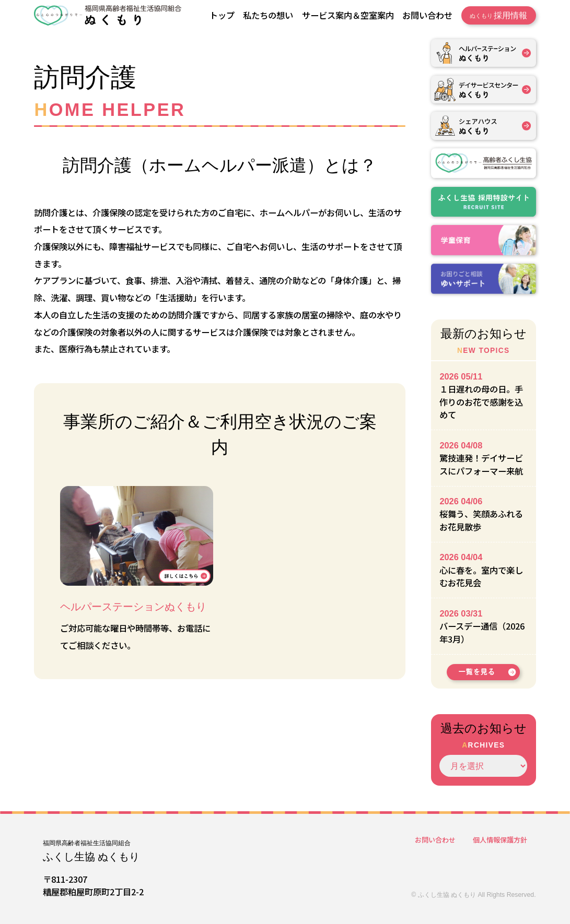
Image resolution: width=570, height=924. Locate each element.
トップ (222, 15)
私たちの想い (268, 15)
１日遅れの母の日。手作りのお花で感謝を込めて (481, 402)
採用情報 (498, 15)
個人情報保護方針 (500, 840)
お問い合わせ (427, 15)
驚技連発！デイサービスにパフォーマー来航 (481, 464)
